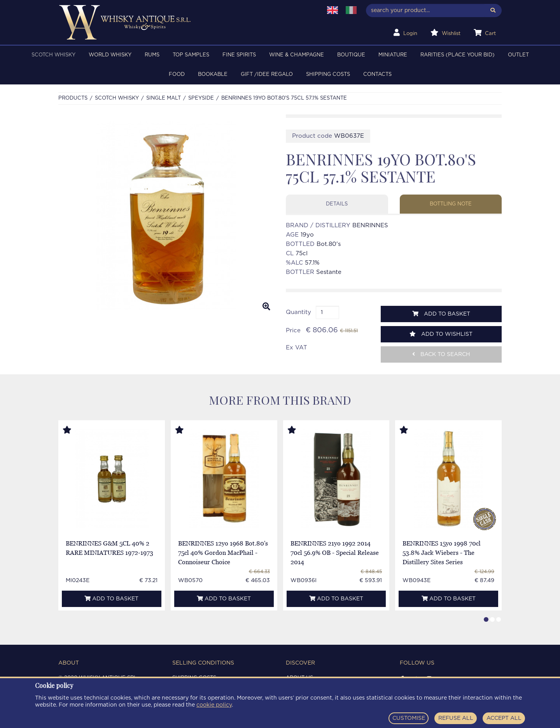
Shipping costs (328, 75)
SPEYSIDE (201, 98)
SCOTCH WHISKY (53, 55)
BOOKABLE (213, 75)
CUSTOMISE (409, 718)
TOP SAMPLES (191, 55)
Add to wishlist (441, 334)
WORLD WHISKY (110, 55)
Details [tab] (337, 204)
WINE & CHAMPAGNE (297, 55)
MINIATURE (393, 55)
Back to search (441, 354)
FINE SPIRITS (239, 55)
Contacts (377, 75)
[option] (166, 216)
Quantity (298, 312)
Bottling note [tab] (451, 204)
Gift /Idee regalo (267, 75)
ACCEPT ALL (504, 718)
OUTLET (518, 55)
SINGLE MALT (164, 98)
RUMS (152, 55)
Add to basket (441, 314)
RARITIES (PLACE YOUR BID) (458, 55)
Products (73, 98)
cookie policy (214, 705)
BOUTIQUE (351, 55)
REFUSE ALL (456, 718)
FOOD (177, 75)
